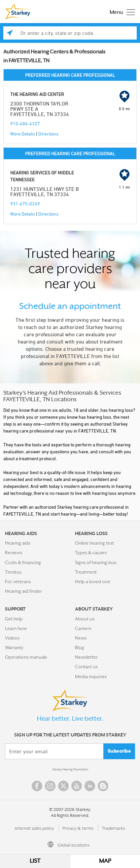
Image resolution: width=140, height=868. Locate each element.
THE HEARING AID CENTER (37, 94)
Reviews (14, 553)
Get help (14, 619)
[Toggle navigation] (121, 12)
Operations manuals (26, 657)
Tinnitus (13, 572)
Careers (83, 628)
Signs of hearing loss (96, 562)
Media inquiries (91, 676)
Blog (80, 647)
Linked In (90, 786)
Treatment (86, 572)
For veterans (18, 582)
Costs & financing (23, 562)
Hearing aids (18, 543)
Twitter (63, 786)
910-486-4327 (25, 123)
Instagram (50, 786)
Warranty (14, 647)
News (81, 638)
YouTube (77, 786)
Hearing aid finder (23, 591)
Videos (12, 638)
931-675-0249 (25, 204)
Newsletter (86, 657)
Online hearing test (94, 543)
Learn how (16, 628)
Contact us (86, 667)
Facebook (37, 786)
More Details (23, 134)
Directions (48, 134)
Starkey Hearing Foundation (70, 769)
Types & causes (91, 553)
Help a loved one (93, 582)
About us (85, 619)
